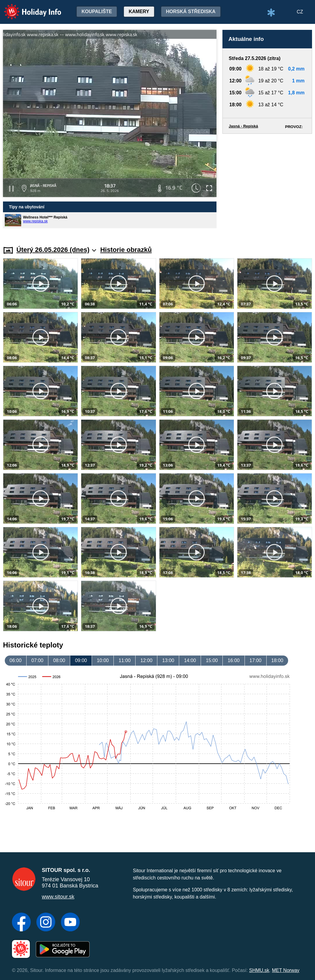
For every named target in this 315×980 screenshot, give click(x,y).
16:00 (233, 660)
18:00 (277, 660)
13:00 (168, 660)
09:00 (81, 660)
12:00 (146, 660)
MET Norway (286, 970)
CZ (300, 12)
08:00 (59, 660)
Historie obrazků (126, 250)
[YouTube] (70, 923)
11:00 (125, 660)
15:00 (212, 660)
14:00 (190, 660)
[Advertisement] (267, 184)
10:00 (103, 660)
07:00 (37, 660)
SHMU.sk (259, 970)
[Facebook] (21, 923)
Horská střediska (191, 11)
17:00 (256, 660)
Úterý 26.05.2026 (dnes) (56, 250)
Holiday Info (27, 8)
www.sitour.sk (58, 897)
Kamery (139, 11)
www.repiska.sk (35, 221)
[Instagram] (46, 923)
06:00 (16, 660)
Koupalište (97, 11)
